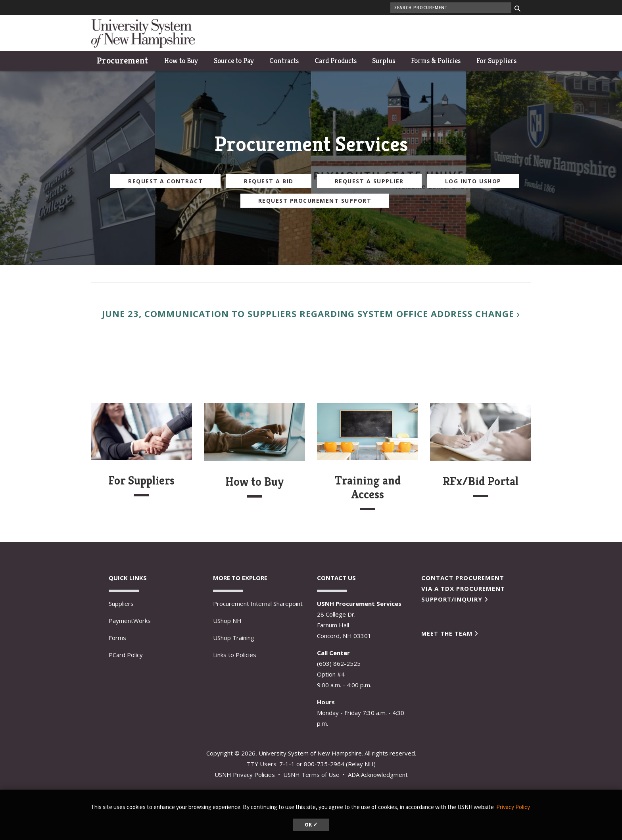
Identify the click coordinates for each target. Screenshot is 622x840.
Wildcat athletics (373, 33)
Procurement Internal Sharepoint (258, 604)
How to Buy (181, 61)
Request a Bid (269, 181)
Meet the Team (447, 633)
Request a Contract (165, 181)
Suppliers (121, 604)
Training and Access (368, 487)
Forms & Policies (436, 61)
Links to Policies (235, 655)
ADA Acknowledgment (378, 775)
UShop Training (234, 638)
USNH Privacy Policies (245, 775)
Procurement (122, 61)
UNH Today (473, 33)
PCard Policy (126, 655)
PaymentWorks (130, 621)
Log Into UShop (473, 181)
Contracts (284, 61)
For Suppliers (496, 61)
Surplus (384, 61)
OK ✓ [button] (311, 825)
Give (506, 33)
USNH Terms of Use (311, 775)
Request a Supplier (369, 181)
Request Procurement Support (315, 201)
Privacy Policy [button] (513, 807)
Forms (117, 638)
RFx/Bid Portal (481, 481)
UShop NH (227, 621)
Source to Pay (234, 61)
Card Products (336, 61)
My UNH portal (426, 33)
